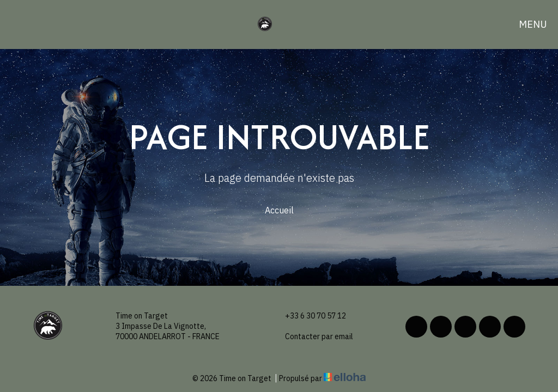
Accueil (279, 210)
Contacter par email (313, 337)
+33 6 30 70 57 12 (309, 316)
